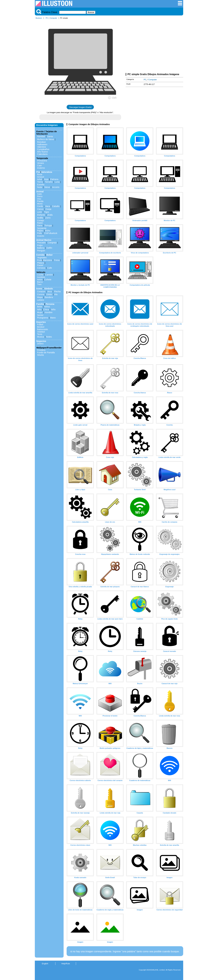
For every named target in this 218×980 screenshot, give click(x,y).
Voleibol (41, 332)
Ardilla (40, 218)
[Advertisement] (154, 47)
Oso (39, 199)
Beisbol (41, 327)
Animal (40, 192)
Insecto (41, 236)
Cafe (50, 268)
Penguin (41, 251)
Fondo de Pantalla (46, 353)
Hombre (49, 312)
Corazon (41, 291)
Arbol (40, 179)
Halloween (42, 144)
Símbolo (49, 289)
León (40, 212)
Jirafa (50, 215)
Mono (40, 204)
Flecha (57, 291)
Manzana (47, 260)
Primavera (42, 161)
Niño (39, 310)
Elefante (41, 215)
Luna (57, 182)
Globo (49, 294)
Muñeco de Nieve (46, 139)
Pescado (41, 243)
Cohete (48, 280)
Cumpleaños (43, 149)
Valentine (42, 147)
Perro (40, 196)
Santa (50, 136)
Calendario (42, 154)
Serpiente (42, 228)
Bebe (40, 307)
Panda (40, 201)
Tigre (46, 212)
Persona (50, 304)
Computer (53, 18)
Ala (56, 294)
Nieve (47, 187)
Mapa (40, 297)
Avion (40, 280)
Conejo (41, 220)
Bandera (49, 297)
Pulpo (40, 245)
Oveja (48, 209)
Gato (39, 194)
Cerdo (40, 206)
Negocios (41, 341)
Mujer (40, 312)
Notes (49, 337)
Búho (48, 231)
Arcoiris (56, 187)
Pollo (40, 233)
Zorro (48, 218)
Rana (40, 225)
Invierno (41, 168)
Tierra (40, 182)
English (45, 964)
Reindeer (41, 142)
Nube (40, 187)
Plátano (41, 263)
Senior (40, 315)
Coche (40, 275)
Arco (50, 291)
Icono (39, 289)
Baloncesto (42, 329)
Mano (53, 318)
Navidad (41, 136)
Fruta (40, 260)
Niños (47, 307)
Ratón (40, 223)
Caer (39, 166)
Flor (38, 172)
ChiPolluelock (51, 233)
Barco (40, 282)
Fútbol (40, 324)
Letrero (41, 300)
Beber (50, 255)
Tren (39, 284)
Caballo (56, 206)
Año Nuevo (42, 152)
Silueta (40, 355)
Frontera (41, 350)
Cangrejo (52, 243)
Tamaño (49, 182)
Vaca (48, 206)
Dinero (40, 344)
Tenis (40, 334)
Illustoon (39, 18)
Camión (49, 275)
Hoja (46, 179)
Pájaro (40, 231)
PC (47, 18)
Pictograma (43, 318)
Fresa (57, 260)
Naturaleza (47, 172)
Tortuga (48, 225)
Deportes (41, 322)
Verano (41, 163)
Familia (40, 304)
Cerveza (41, 268)
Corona (41, 294)
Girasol (41, 177)
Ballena (41, 248)
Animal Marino (44, 240)
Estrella (41, 185)
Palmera (54, 179)
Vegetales (42, 258)
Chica (46, 310)
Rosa (40, 174)
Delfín (49, 248)
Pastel (40, 265)
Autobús (41, 277)
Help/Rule (66, 964)
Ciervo (40, 209)
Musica (41, 337)
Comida (40, 255)
